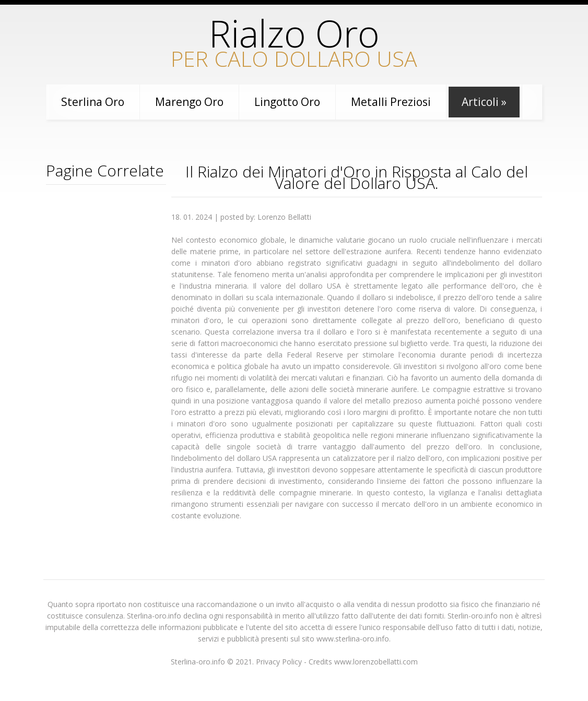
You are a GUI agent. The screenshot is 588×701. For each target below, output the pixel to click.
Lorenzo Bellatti (284, 217)
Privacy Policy (279, 662)
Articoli (484, 102)
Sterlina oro (93, 102)
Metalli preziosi (391, 102)
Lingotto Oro (287, 102)
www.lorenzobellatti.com (376, 662)
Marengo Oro (189, 102)
